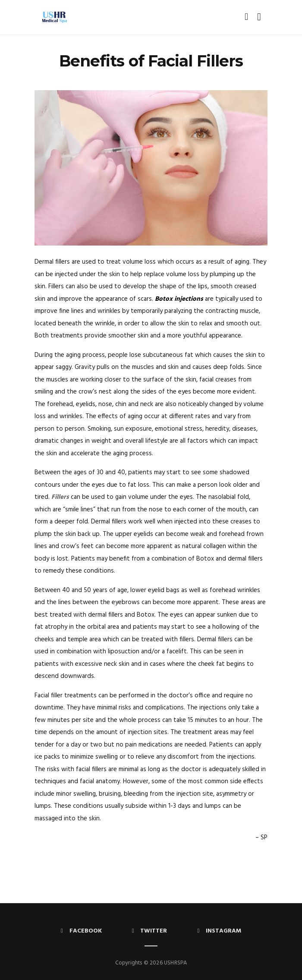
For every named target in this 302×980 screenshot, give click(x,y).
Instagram (219, 931)
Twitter (150, 931)
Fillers (60, 497)
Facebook (81, 931)
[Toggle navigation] (257, 17)
